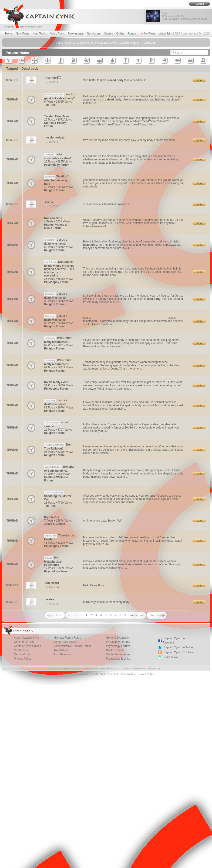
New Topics (40, 34)
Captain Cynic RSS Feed (179, 652)
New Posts (22, 34)
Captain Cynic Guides (27, 646)
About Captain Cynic (27, 638)
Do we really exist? (57, 382)
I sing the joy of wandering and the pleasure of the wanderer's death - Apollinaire (106, 43)
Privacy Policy (23, 659)
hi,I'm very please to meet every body (106, 602)
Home (9, 34)
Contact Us (21, 650)
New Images (76, 34)
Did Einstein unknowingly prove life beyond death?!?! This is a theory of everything (59, 269)
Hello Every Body (94, 585)
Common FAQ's (24, 642)
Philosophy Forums (118, 642)
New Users (94, 34)
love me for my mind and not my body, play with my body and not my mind (129, 140)
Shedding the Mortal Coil (57, 496)
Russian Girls (53, 218)
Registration (62, 650)
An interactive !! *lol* (103, 521)
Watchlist (164, 34)
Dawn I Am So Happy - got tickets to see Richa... (186, 16)
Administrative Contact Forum (73, 646)
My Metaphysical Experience (53, 561)
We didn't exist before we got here (57, 180)
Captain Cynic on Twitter (179, 647)
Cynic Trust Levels (66, 642)
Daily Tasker (171, 657)
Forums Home (18, 53)
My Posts (148, 34)
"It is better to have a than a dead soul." (115, 80)
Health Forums (115, 650)
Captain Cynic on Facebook (174, 640)
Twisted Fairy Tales (57, 116)
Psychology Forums (118, 646)
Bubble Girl (52, 517)
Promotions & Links (118, 659)
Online (120, 34)
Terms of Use (22, 654)
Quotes (109, 34)
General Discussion (118, 638)
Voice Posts (58, 34)
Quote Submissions (118, 654)
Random (133, 34)
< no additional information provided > (106, 204)
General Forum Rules (68, 638)
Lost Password (63, 654)
